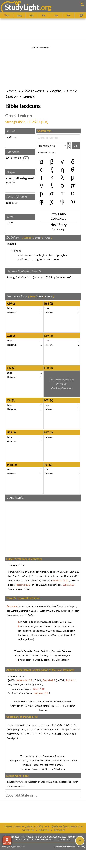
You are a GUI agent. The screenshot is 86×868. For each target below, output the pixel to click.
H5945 (37, 680)
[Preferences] (82, 15)
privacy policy (34, 826)
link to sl (59, 830)
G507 (10, 182)
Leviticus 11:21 (68, 635)
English (55, 91)
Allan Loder (59, 769)
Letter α (29, 96)
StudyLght (22, 7)
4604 (21, 277)
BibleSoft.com (62, 660)
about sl (44, 830)
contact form (64, 839)
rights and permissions (65, 826)
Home (11, 91)
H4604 (60, 680)
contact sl (28, 830)
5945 (49, 277)
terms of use (12, 826)
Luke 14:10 (65, 622)
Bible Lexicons (33, 91)
